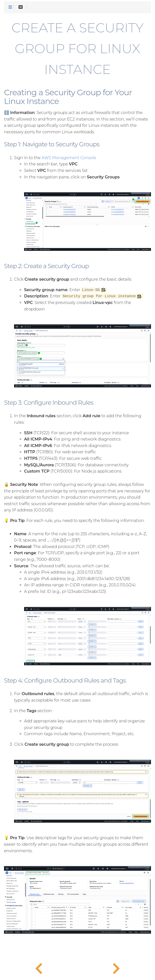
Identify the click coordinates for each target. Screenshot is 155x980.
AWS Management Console (69, 158)
